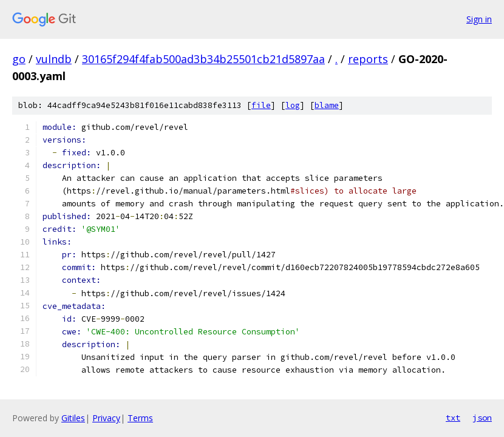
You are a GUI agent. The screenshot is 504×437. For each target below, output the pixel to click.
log (293, 105)
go (19, 59)
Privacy (106, 418)
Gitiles (73, 418)
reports (368, 59)
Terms (140, 418)
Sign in (479, 19)
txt (453, 418)
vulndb (54, 59)
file (261, 105)
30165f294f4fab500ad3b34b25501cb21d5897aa (203, 59)
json (482, 418)
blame (327, 105)
